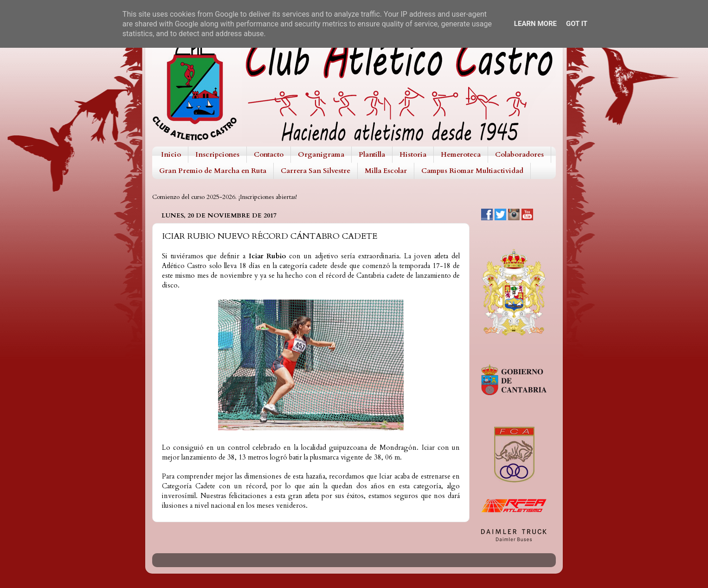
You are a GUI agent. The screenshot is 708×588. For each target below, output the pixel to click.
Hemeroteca (461, 154)
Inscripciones (217, 154)
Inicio (171, 154)
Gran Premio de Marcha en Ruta (213, 171)
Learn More (535, 24)
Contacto (269, 154)
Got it (577, 24)
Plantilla (372, 154)
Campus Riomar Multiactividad (472, 171)
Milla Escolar (386, 171)
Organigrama (321, 154)
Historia (413, 154)
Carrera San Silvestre (315, 171)
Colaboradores (519, 154)
